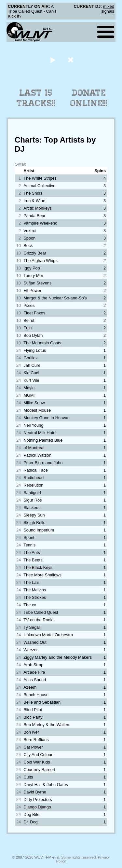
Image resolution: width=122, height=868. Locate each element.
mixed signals (108, 9)
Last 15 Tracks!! (36, 98)
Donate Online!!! (89, 98)
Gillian (20, 164)
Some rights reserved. (79, 857)
